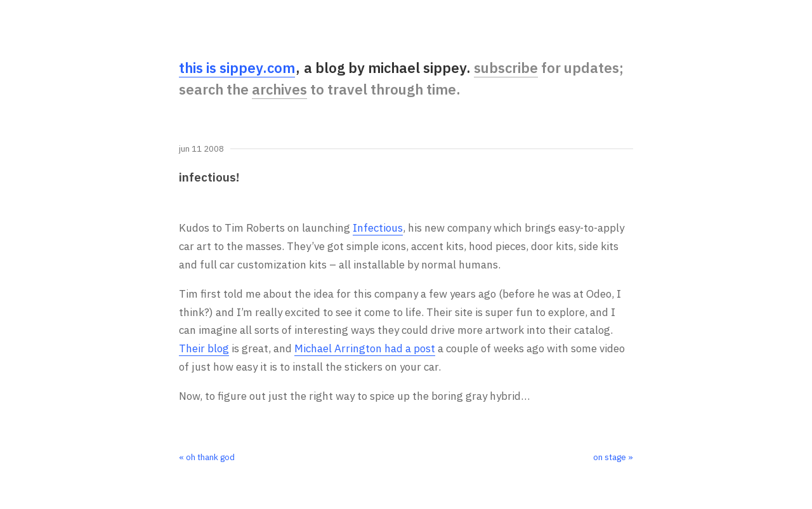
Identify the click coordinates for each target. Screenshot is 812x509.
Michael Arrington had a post (365, 348)
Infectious (378, 228)
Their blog (204, 348)
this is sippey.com (237, 68)
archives (279, 89)
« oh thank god (207, 457)
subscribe (506, 68)
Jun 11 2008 (201, 149)
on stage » (613, 457)
